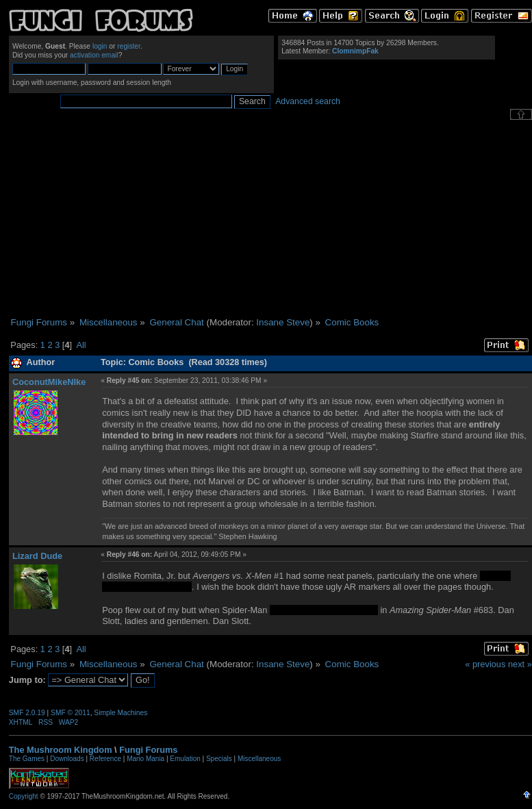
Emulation (185, 759)
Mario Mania (145, 759)
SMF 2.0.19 (27, 713)
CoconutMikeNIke (49, 382)
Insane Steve (283, 322)
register (129, 46)
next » (520, 664)
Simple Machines (121, 713)
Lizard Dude (37, 556)
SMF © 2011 (71, 713)
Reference (105, 759)
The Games (27, 759)
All (81, 345)
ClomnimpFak (355, 51)
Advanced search (308, 101)
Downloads (67, 759)
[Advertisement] (270, 219)
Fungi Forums (148, 750)
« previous (485, 664)
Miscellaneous (259, 759)
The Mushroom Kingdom (61, 750)
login (100, 46)
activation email (94, 55)
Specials (219, 759)
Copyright (24, 796)
